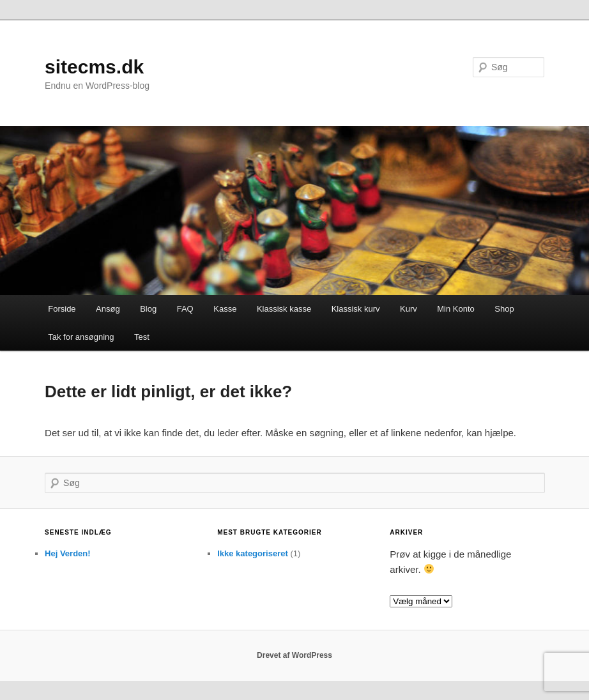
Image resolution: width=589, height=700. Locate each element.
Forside (62, 309)
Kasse (225, 309)
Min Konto (456, 309)
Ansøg (108, 309)
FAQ (185, 309)
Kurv (409, 309)
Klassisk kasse (284, 309)
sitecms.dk (94, 67)
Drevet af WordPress (294, 655)
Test (142, 337)
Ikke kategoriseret (253, 553)
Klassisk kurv (356, 309)
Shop (504, 309)
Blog (148, 309)
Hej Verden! (68, 553)
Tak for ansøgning (81, 337)
